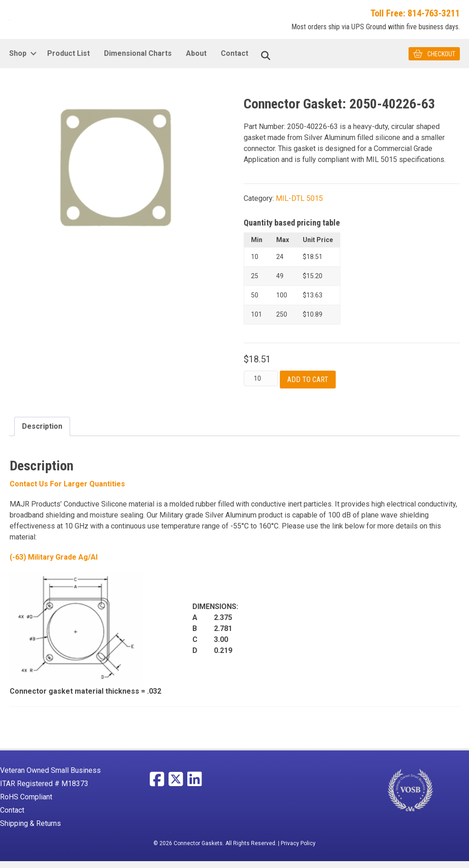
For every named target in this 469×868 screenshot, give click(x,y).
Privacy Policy (298, 850)
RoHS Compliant (26, 804)
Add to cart (308, 386)
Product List (68, 60)
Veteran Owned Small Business (50, 777)
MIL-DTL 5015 (299, 205)
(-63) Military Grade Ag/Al (54, 563)
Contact (234, 60)
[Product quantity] (261, 385)
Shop (18, 60)
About (196, 60)
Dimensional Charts (138, 60)
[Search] (266, 63)
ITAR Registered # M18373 (44, 790)
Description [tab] (42, 433)
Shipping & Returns (30, 830)
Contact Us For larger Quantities (67, 490)
